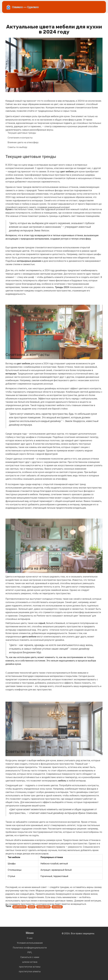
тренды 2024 (43, 909)
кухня (31, 909)
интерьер (57, 909)
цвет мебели (19, 909)
